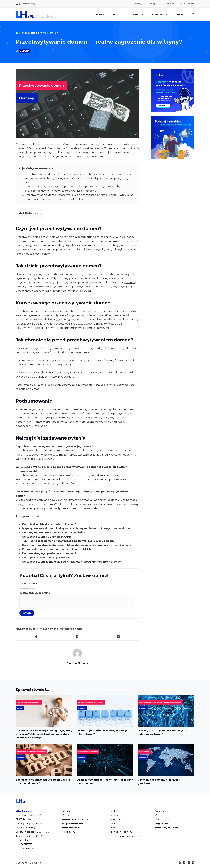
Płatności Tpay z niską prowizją (125, 836)
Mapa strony (69, 832)
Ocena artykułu (77, 586)
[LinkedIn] (118, 637)
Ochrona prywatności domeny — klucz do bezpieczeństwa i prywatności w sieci (76, 545)
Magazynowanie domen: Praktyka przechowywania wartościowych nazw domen (77, 528)
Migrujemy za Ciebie (167, 828)
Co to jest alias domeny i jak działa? (46, 557)
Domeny (113, 815)
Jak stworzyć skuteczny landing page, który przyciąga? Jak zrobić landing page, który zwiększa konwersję (44, 734)
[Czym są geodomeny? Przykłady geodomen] (166, 760)
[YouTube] (193, 863)
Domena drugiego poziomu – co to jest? (49, 553)
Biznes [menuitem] (119, 14)
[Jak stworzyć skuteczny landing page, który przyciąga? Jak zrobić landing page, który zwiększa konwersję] (44, 711)
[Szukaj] (193, 14)
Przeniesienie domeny (120, 832)
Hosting (113, 823)
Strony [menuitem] (99, 14)
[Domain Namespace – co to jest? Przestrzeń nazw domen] (105, 760)
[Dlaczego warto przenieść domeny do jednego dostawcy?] (166, 711)
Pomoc (66, 815)
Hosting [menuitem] (152, 4)
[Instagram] (189, 863)
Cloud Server (162, 811)
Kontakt (66, 811)
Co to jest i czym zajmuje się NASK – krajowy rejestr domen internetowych (72, 562)
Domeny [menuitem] (137, 4)
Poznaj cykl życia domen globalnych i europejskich (57, 549)
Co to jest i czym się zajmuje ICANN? (47, 537)
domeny (24, 51)
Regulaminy (162, 823)
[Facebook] (36, 637)
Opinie (112, 828)
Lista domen (115, 819)
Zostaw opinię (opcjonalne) (77, 600)
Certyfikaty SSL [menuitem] (188, 4)
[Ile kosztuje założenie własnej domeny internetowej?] (105, 711)
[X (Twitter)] (77, 637)
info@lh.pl (28, 840)
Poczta (113, 811)
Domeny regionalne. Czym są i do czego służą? (54, 532)
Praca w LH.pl (162, 819)
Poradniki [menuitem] (160, 14)
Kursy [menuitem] (181, 14)
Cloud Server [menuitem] (168, 4)
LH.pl (18, 4)
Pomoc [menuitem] (138, 14)
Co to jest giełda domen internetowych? (49, 524)
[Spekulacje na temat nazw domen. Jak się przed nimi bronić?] (44, 760)
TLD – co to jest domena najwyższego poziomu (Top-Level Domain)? (68, 541)
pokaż (38, 213)
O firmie (159, 815)
